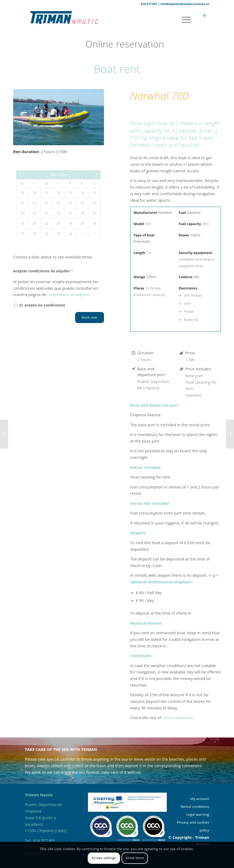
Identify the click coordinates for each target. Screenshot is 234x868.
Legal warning (198, 814)
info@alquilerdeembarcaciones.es (185, 4)
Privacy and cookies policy (193, 826)
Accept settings (104, 858)
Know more (135, 858)
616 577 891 (149, 4)
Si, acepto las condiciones (39, 305)
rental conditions (178, 718)
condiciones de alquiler (68, 294)
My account (200, 799)
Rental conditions (195, 807)
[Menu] (184, 20)
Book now (89, 317)
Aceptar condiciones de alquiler (43, 271)
